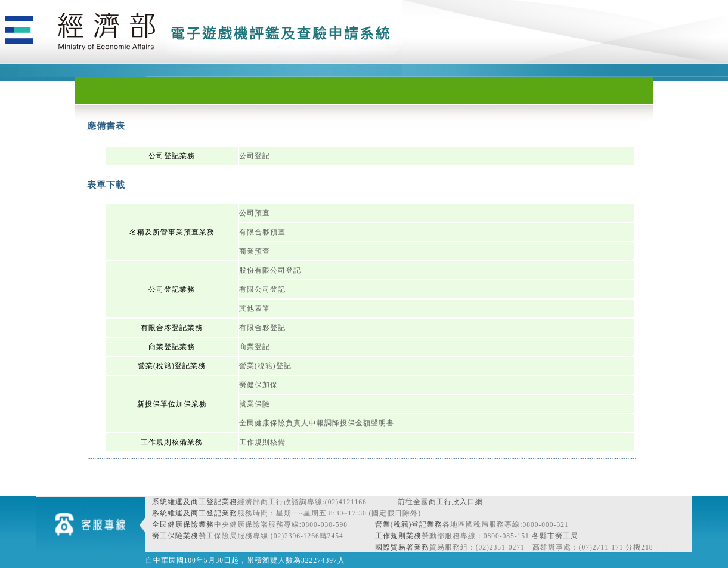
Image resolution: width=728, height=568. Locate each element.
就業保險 (255, 404)
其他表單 (255, 308)
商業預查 (255, 251)
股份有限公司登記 (270, 270)
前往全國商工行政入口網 (440, 502)
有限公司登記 (262, 289)
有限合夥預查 (262, 232)
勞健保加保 (258, 385)
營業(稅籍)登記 (265, 366)
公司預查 (255, 213)
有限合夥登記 (262, 328)
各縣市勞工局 (555, 536)
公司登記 (255, 156)
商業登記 (255, 347)
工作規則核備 (262, 442)
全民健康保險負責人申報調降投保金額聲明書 (317, 423)
